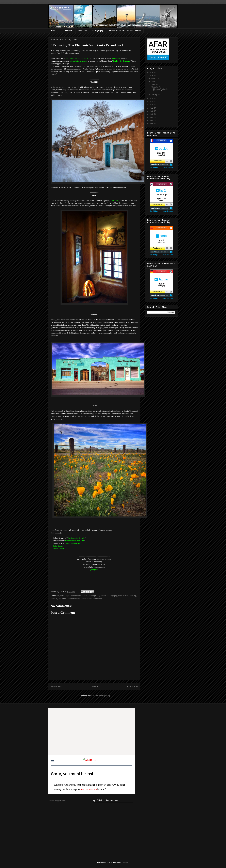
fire (85, 596)
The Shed (62, 599)
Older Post (133, 687)
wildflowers (98, 599)
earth (62, 596)
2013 (152, 102)
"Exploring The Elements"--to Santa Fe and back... (159, 89)
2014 (152, 99)
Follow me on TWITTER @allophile (125, 31)
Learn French (168, 168)
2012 (152, 105)
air (58, 596)
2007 (152, 120)
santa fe (54, 599)
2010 (152, 111)
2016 (152, 72)
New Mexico (123, 596)
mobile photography (109, 596)
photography (98, 31)
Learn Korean (168, 211)
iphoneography (94, 596)
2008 (152, 117)
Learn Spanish (167, 255)
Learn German (167, 298)
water (90, 599)
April (153, 81)
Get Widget (154, 168)
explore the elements (74, 596)
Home (53, 31)
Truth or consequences (77, 599)
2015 (152, 76)
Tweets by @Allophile (57, 801)
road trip (133, 596)
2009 (152, 114)
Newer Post (56, 687)
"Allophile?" (67, 31)
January (155, 95)
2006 (152, 123)
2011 (152, 108)
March (154, 84)
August (154, 78)
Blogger (125, 862)
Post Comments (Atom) (100, 696)
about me (82, 31)
